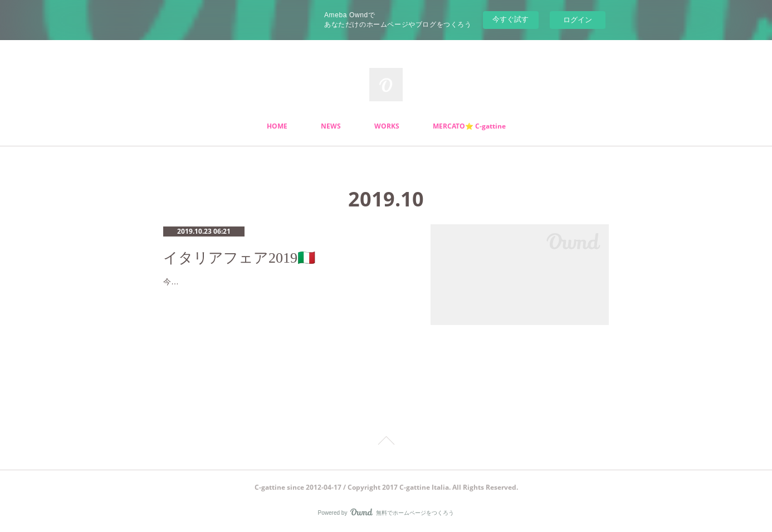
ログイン (578, 20)
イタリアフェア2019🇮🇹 (239, 258)
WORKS (387, 126)
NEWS (331, 126)
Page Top (386, 442)
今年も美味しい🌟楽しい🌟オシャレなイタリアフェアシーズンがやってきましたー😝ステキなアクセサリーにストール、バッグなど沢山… (286, 289)
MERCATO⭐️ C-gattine (469, 126)
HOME (277, 126)
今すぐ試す (510, 19)
